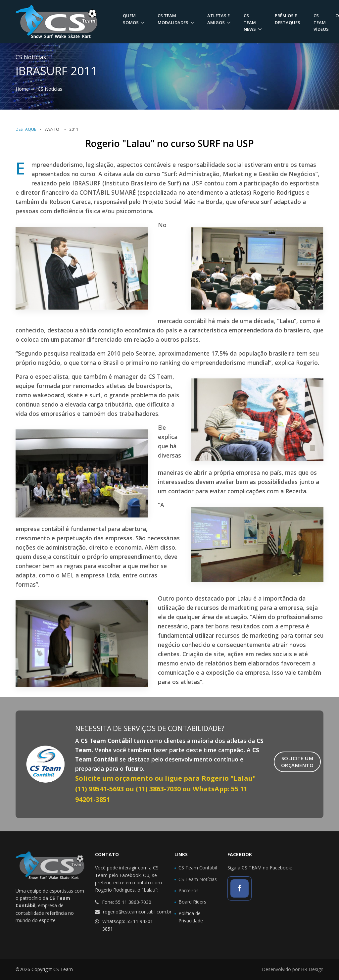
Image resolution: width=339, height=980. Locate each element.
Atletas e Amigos (218, 19)
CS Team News (250, 23)
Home (22, 89)
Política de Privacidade (191, 917)
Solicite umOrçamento (297, 762)
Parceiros (189, 890)
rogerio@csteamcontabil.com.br (137, 912)
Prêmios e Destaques (288, 19)
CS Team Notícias (198, 879)
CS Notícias (50, 89)
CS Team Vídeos (321, 23)
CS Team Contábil (198, 868)
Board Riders (192, 902)
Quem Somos (131, 19)
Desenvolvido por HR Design (293, 969)
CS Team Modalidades (173, 19)
